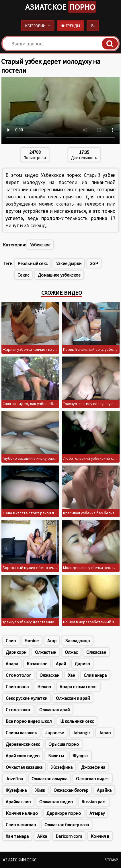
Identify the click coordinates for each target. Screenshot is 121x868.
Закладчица (77, 641)
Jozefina (14, 779)
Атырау (97, 813)
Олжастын (46, 652)
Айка (42, 836)
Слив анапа (17, 687)
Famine (32, 641)
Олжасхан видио (56, 802)
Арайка (104, 790)
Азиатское (61, 7)
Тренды (71, 26)
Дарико (82, 664)
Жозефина (62, 767)
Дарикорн (16, 652)
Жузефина (16, 790)
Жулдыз (80, 756)
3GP (94, 263)
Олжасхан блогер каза (67, 825)
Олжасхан (49, 675)
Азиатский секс (20, 860)
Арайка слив (18, 802)
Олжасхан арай (54, 710)
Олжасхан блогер (71, 790)
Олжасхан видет (93, 779)
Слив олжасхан (21, 825)
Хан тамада (17, 836)
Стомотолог (18, 675)
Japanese (55, 733)
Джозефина (93, 767)
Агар (52, 641)
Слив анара (95, 675)
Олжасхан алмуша (49, 779)
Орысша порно (64, 744)
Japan (105, 733)
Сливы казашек (21, 733)
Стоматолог (18, 710)
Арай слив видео (23, 756)
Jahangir (81, 733)
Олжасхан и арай (73, 698)
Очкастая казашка (24, 767)
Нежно (44, 687)
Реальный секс (33, 263)
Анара (12, 664)
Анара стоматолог (78, 687)
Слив (11, 641)
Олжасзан (96, 652)
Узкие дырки (69, 263)
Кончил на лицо (22, 813)
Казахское (37, 664)
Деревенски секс (23, 744)
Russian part (94, 802)
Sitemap (111, 860)
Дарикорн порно (64, 813)
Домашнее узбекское (59, 275)
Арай (61, 664)
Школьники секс (77, 721)
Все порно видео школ (29, 721)
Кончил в (100, 836)
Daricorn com (69, 836)
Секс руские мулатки (27, 698)
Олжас (71, 652)
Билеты (56, 756)
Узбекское (40, 245)
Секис (23, 275)
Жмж (40, 790)
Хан (72, 675)
